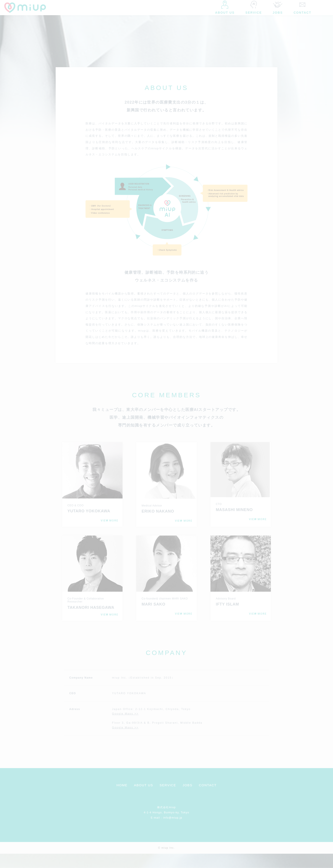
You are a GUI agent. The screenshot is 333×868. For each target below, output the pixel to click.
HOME (122, 799)
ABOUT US (144, 799)
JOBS (187, 799)
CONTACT (208, 799)
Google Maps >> (125, 728)
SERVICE (168, 799)
